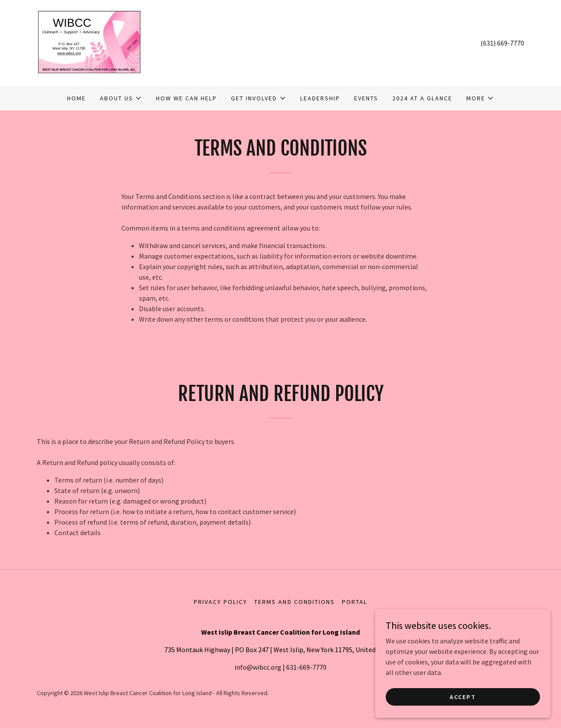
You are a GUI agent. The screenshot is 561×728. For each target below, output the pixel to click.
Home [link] (76, 98)
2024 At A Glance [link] (422, 98)
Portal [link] (355, 602)
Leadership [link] (320, 98)
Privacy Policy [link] (220, 602)
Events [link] (366, 98)
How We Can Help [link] (186, 98)
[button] (121, 98)
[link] (89, 42)
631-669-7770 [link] (306, 667)
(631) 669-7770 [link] (502, 43)
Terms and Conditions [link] (294, 602)
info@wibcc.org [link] (258, 667)
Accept (463, 696)
